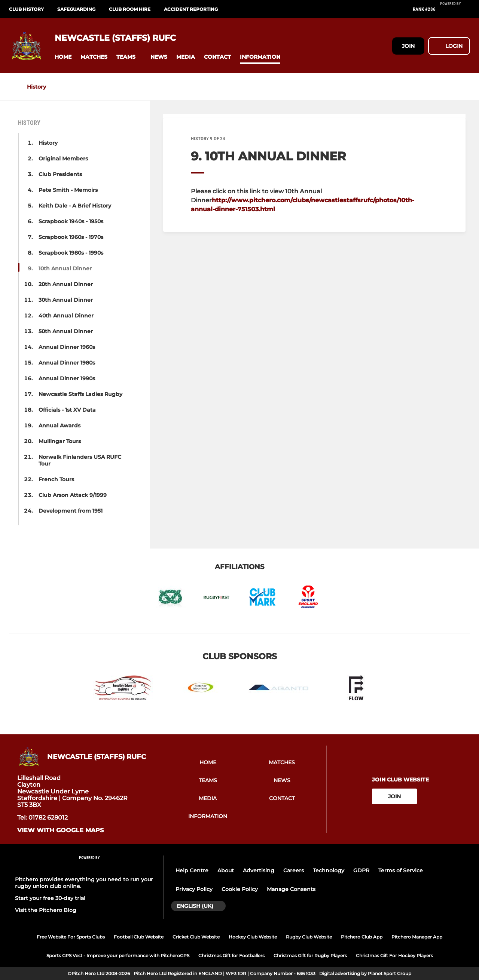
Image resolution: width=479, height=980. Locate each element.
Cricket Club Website (196, 937)
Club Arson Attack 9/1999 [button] (73, 495)
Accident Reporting (191, 9)
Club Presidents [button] (60, 174)
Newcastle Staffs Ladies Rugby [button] (80, 394)
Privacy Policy (194, 889)
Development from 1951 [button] (71, 511)
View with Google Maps (60, 830)
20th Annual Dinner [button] (66, 284)
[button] (63, 57)
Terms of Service (401, 870)
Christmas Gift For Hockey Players (394, 956)
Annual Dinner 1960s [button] (67, 347)
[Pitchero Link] (455, 12)
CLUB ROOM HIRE (130, 9)
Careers (294, 870)
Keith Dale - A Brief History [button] (75, 206)
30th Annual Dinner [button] (66, 300)
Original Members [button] (63, 159)
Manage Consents (291, 889)
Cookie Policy (240, 889)
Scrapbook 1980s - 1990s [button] (71, 253)
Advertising (259, 870)
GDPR (361, 870)
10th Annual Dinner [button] (65, 268)
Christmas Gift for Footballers (231, 956)
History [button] (48, 143)
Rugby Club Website (309, 937)
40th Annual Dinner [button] (66, 316)
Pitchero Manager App (417, 937)
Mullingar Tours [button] (60, 441)
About (226, 870)
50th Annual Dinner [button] (66, 331)
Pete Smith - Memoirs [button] (68, 190)
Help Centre (192, 870)
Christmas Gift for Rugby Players (310, 956)
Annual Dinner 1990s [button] (67, 378)
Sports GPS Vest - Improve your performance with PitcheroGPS (118, 956)
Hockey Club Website (253, 937)
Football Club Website (139, 937)
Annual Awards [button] (60, 426)
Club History (26, 9)
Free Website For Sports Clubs (71, 937)
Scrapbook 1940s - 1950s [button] (71, 221)
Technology (329, 870)
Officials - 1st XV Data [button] (67, 410)
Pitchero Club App (362, 937)
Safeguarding (76, 9)
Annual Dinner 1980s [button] (67, 363)
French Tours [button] (56, 479)
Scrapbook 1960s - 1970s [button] (71, 237)
